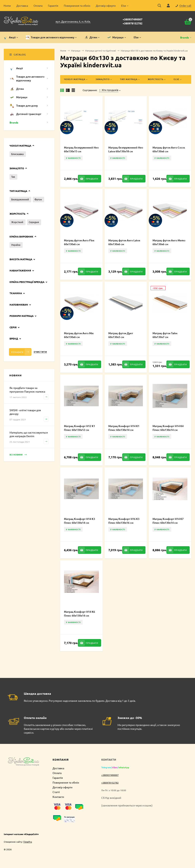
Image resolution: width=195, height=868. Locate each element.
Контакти (58, 797)
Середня (34, 222)
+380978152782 (133, 23)
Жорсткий (17, 222)
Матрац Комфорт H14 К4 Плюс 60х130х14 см (168, 428)
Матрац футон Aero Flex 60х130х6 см (79, 242)
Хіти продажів (109, 90)
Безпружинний (20, 199)
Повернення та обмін (77, 6)
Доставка (22, 6)
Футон (38, 199)
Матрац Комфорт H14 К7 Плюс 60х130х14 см (168, 521)
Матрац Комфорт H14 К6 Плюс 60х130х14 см (80, 614)
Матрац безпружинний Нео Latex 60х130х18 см (126, 149)
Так (13, 177)
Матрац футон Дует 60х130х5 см (121, 335)
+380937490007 (133, 19)
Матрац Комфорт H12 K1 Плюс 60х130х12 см (80, 428)
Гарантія (53, 6)
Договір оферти (106, 6)
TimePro (28, 842)
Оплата (38, 6)
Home (7, 6)
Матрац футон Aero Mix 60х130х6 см (79, 335)
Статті (56, 792)
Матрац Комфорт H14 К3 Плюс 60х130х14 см (80, 521)
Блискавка (17, 154)
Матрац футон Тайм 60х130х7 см (165, 335)
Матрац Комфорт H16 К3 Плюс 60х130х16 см (124, 521)
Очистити (40, 352)
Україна (16, 245)
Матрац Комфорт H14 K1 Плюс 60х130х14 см (124, 428)
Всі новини (18, 455)
